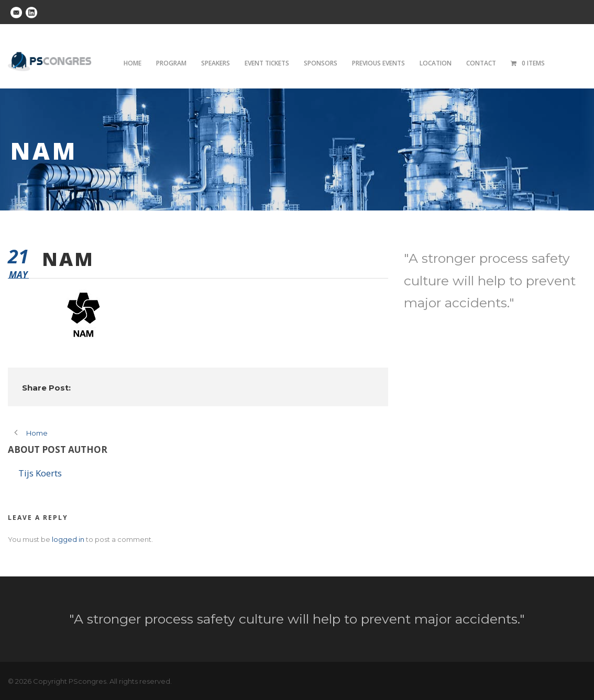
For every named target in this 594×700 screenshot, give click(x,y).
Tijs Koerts (40, 473)
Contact (481, 63)
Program (171, 63)
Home (133, 63)
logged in (68, 539)
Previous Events (378, 63)
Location (436, 63)
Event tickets (267, 63)
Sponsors (321, 63)
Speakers (216, 63)
